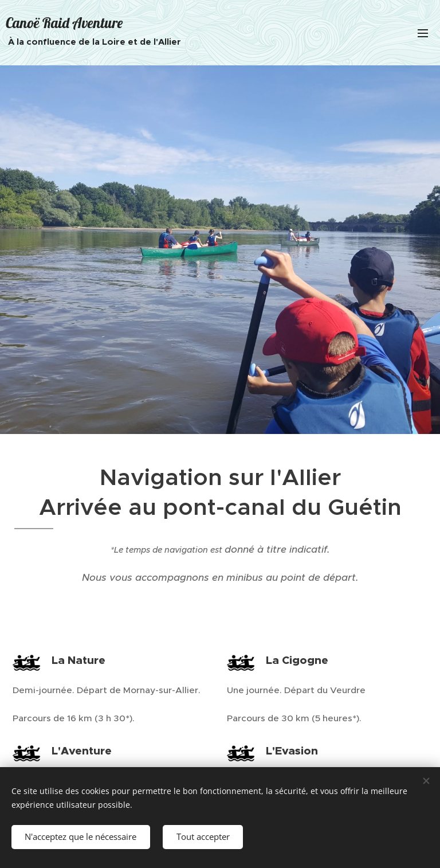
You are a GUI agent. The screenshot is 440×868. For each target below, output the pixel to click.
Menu (423, 33)
